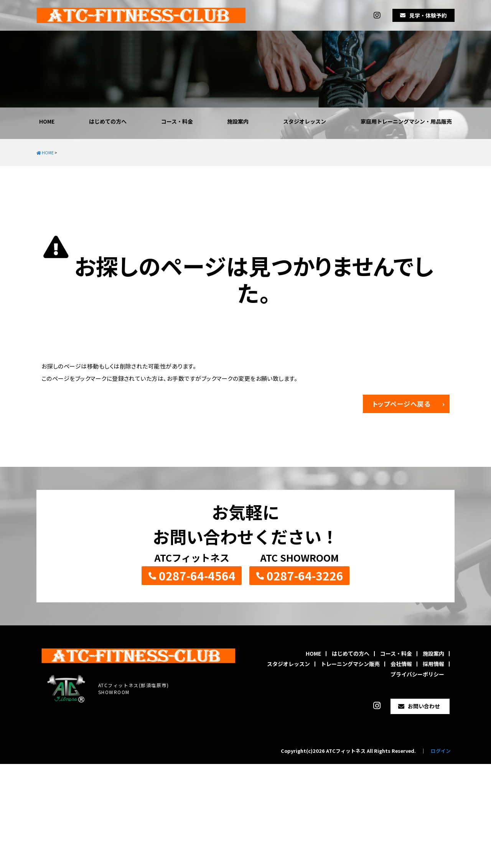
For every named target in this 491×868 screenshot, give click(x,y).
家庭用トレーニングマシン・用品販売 (406, 121)
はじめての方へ (108, 121)
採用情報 (433, 664)
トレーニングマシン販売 (350, 664)
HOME (47, 121)
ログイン (441, 751)
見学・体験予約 (428, 15)
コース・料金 (177, 121)
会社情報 (401, 664)
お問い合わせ (424, 706)
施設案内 (238, 121)
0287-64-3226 (305, 575)
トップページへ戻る (402, 404)
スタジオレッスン (305, 121)
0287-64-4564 (197, 575)
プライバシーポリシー (417, 674)
